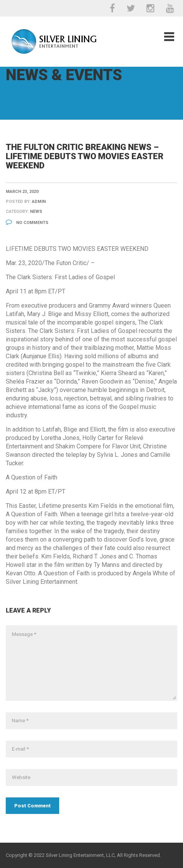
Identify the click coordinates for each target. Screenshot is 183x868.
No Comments (27, 223)
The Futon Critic (66, 263)
